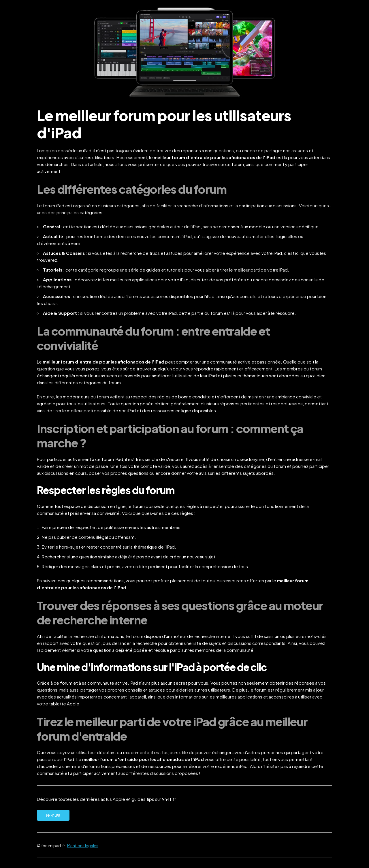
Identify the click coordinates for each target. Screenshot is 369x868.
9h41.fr (53, 815)
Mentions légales (83, 846)
